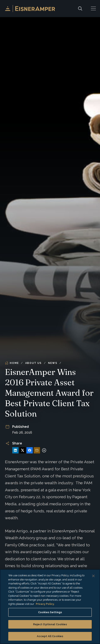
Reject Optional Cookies (50, 624)
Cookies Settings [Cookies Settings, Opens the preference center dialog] (50, 612)
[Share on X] (23, 450)
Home (12, 363)
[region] (50, 607)
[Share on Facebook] (30, 450)
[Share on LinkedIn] (15, 450)
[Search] (80, 9)
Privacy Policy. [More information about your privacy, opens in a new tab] (45, 604)
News (53, 363)
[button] (93, 9)
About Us (33, 363)
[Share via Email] (37, 450)
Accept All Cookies (50, 636)
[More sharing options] (44, 450)
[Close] (93, 576)
